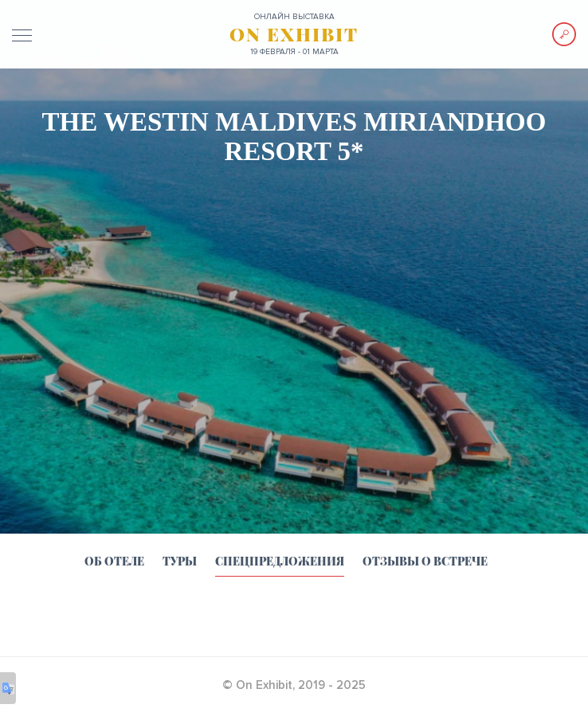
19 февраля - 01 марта (294, 52)
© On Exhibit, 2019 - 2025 (294, 685)
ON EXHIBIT (294, 34)
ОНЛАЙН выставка (294, 17)
